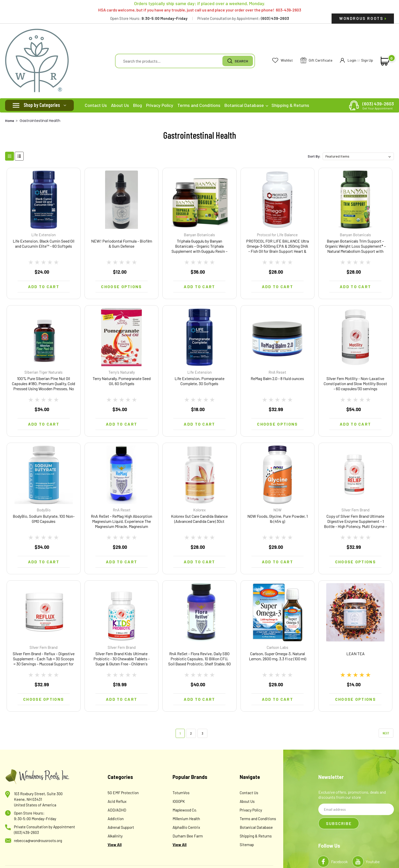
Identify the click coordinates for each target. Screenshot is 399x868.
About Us (120, 105)
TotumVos (181, 793)
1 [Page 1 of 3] (180, 733)
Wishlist (283, 60)
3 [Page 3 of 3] (202, 733)
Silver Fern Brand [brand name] (355, 510)
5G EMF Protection (123, 793)
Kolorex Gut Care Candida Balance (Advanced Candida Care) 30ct (199, 519)
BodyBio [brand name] (44, 510)
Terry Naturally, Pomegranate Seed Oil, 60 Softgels (122, 381)
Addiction (116, 819)
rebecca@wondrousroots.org (38, 841)
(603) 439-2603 (378, 105)
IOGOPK (179, 801)
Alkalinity (115, 836)
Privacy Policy (160, 105)
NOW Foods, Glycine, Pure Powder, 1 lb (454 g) (277, 519)
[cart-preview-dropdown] (384, 61)
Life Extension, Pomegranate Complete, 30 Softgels (199, 381)
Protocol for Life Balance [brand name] (277, 235)
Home (10, 121)
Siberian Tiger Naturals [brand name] (44, 372)
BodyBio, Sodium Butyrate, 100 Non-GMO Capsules (44, 519)
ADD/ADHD (117, 810)
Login (348, 60)
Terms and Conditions (199, 105)
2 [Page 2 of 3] (191, 733)
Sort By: (314, 156)
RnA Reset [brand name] (277, 372)
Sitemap (247, 845)
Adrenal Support (121, 827)
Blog (138, 105)
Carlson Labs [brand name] (277, 647)
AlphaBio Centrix (186, 827)
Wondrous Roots (363, 18)
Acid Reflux (117, 801)
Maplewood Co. (185, 810)
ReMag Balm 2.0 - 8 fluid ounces (277, 378)
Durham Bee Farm (188, 836)
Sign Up (367, 60)
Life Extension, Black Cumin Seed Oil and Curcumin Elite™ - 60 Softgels (44, 243)
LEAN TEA (355, 654)
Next (386, 733)
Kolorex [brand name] (199, 510)
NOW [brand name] (277, 510)
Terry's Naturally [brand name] (122, 372)
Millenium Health (186, 819)
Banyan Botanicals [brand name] (199, 235)
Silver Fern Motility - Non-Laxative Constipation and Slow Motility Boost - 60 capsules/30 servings (355, 383)
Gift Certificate (316, 60)
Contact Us (96, 105)
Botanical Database (246, 105)
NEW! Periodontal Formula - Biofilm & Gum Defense (122, 243)
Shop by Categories (42, 105)
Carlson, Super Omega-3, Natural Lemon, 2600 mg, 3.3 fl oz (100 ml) (277, 656)
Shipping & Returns (290, 105)
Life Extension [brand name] (44, 235)
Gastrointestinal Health (40, 121)
